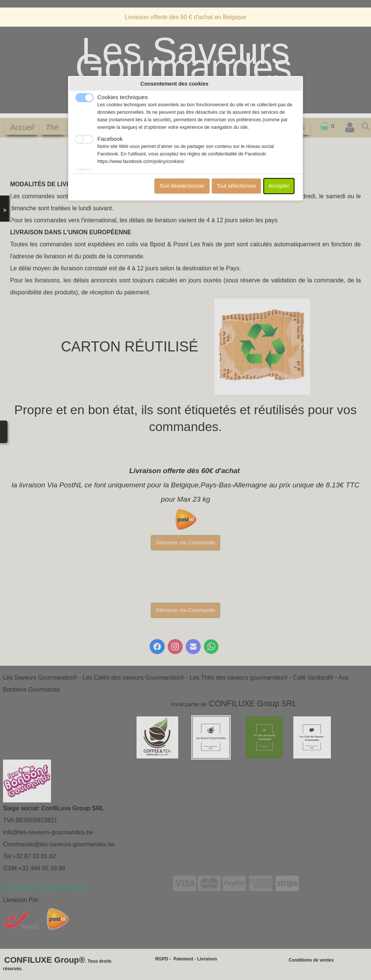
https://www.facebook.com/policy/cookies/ (141, 161)
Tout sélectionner (236, 186)
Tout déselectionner (182, 186)
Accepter (279, 186)
